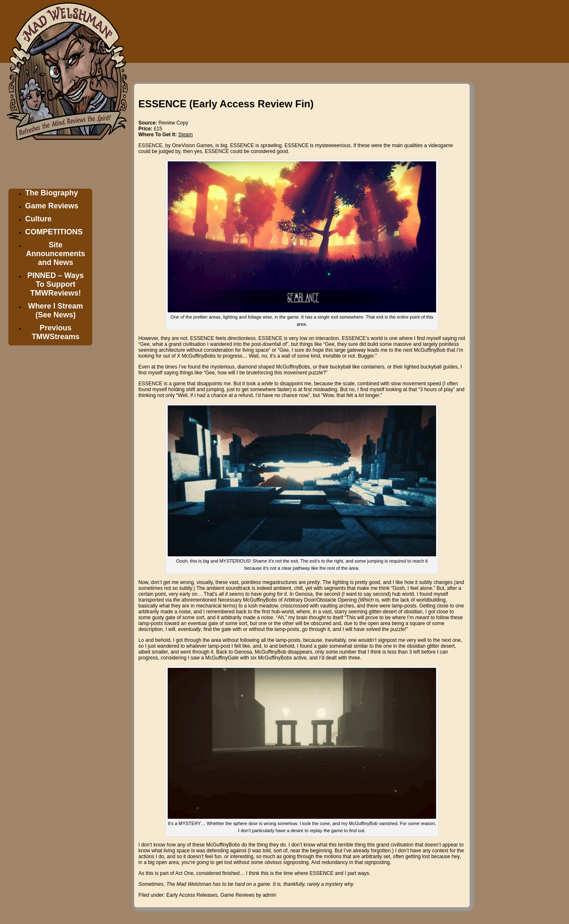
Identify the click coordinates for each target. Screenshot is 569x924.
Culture (38, 219)
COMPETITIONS (54, 232)
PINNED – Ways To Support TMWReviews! (55, 284)
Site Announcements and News (56, 254)
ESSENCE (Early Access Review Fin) (226, 104)
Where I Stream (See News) (56, 310)
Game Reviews (52, 206)
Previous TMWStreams (55, 332)
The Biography (52, 193)
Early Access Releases (192, 895)
